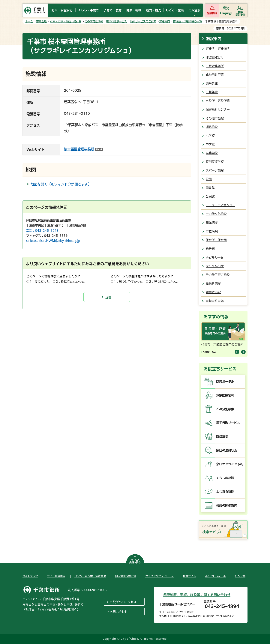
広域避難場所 (215, 66)
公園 (209, 179)
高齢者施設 (213, 283)
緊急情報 (212, 13)
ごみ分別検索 (225, 409)
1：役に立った (40, 282)
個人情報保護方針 (126, 576)
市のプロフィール (215, 576)
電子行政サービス (117, 21)
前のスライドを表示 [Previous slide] (237, 352)
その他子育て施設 (218, 275)
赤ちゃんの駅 (215, 266)
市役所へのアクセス (123, 602)
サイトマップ (30, 576)
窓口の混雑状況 (227, 450)
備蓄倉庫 (212, 83)
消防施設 (212, 127)
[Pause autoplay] (205, 352)
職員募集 (222, 437)
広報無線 (212, 92)
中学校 (210, 144)
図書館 (210, 188)
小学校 (210, 136)
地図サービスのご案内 (143, 21)
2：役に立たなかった (70, 282)
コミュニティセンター (220, 205)
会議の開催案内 (227, 505)
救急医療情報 (225, 395)
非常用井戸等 (215, 75)
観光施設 (212, 223)
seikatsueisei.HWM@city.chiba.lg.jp (53, 241)
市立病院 (212, 231)
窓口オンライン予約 (230, 464)
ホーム (29, 21)
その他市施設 (215, 118)
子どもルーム (215, 257)
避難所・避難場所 (218, 49)
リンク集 (240, 576)
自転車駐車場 (215, 301)
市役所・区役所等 (218, 101)
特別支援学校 (215, 162)
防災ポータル (225, 382)
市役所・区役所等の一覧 (187, 21)
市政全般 (41, 21)
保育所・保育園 (216, 240)
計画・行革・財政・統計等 (66, 21)
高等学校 (212, 153)
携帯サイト (189, 576)
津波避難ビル (215, 57)
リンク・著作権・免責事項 (90, 576)
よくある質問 (225, 492)
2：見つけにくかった (164, 282)
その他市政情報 (94, 21)
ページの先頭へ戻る (135, 561)
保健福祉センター (218, 109)
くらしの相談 (225, 478)
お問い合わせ (119, 612)
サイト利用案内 (56, 576)
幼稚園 (210, 249)
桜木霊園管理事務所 (83, 149)
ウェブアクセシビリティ (160, 576)
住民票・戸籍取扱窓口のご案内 (222, 345)
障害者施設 (213, 292)
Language (226, 13)
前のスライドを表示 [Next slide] (243, 352)
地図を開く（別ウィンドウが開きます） (61, 184)
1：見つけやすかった (128, 282)
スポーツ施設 (215, 170)
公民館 (210, 196)
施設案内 (165, 21)
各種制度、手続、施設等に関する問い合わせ (197, 595)
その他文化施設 (216, 214)
